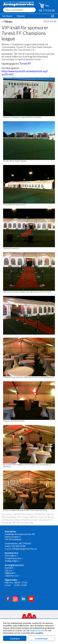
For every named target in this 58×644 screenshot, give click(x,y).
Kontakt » (10, 568)
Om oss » (9, 570)
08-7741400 (25, 543)
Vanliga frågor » (12, 561)
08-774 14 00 (47, 11)
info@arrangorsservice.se (25, 549)
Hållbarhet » (11, 573)
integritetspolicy (37, 630)
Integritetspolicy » (14, 558)
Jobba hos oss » (12, 576)
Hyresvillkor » (11, 556)
